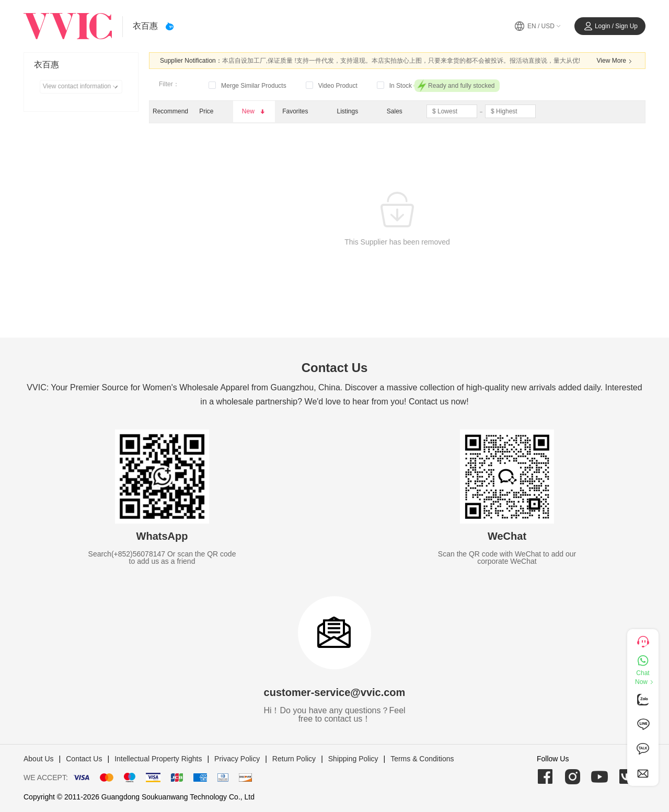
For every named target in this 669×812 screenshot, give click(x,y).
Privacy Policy (237, 759)
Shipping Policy (353, 759)
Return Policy (294, 759)
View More (616, 61)
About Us (39, 759)
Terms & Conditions (422, 759)
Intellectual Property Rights (158, 759)
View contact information (82, 87)
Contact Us (84, 759)
